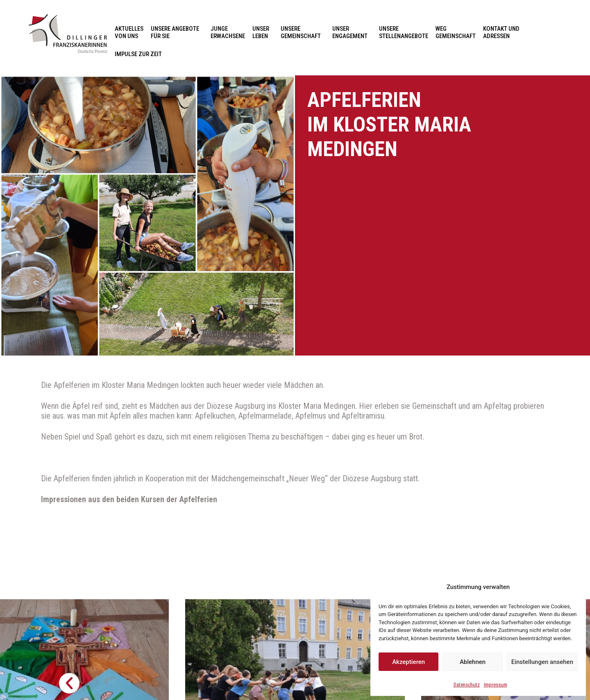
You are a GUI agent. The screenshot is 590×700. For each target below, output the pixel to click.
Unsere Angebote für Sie (177, 32)
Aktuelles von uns (129, 32)
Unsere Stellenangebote (404, 32)
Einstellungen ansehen (542, 662)
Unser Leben (263, 32)
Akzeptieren (408, 662)
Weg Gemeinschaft (456, 32)
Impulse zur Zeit (138, 54)
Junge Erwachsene (228, 32)
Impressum (496, 685)
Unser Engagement (352, 32)
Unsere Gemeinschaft (303, 32)
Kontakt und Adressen (503, 32)
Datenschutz (467, 685)
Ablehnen (473, 662)
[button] (69, 683)
